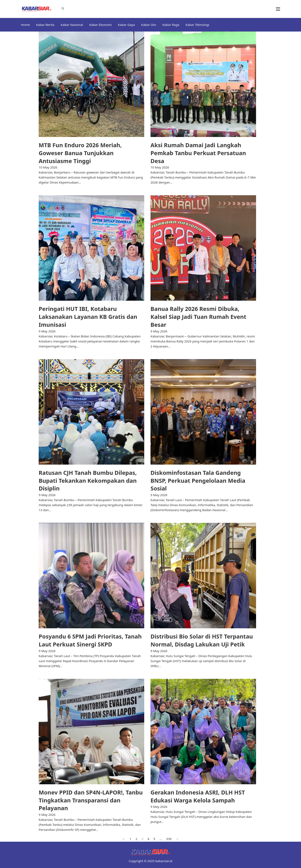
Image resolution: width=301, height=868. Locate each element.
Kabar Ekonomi (100, 25)
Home (25, 25)
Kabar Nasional (72, 25)
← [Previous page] (124, 839)
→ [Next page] (177, 839)
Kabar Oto (149, 25)
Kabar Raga (171, 25)
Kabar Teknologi (198, 25)
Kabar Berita (45, 25)
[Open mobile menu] (278, 9)
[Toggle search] (63, 8)
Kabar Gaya (126, 25)
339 (169, 839)
